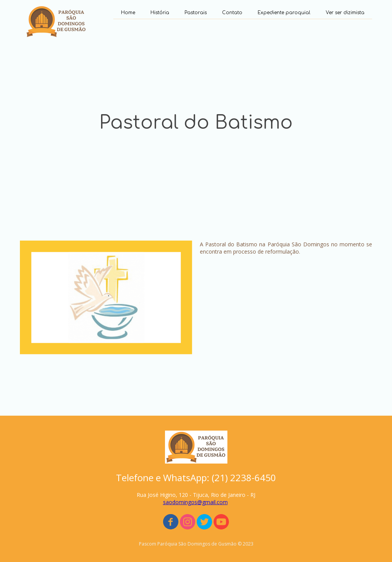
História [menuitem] (160, 13)
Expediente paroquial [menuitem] (284, 13)
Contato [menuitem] (232, 13)
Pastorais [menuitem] (196, 13)
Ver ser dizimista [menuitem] (345, 13)
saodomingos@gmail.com (195, 502)
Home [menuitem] (128, 13)
